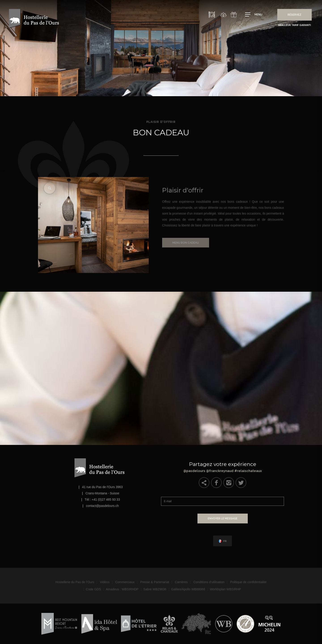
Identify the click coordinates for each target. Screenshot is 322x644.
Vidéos (105, 582)
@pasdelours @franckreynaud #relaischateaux (222, 466)
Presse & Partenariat (155, 582)
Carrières (181, 582)
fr (225, 541)
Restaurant (212, 15)
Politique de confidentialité (248, 582)
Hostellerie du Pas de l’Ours (75, 582)
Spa (223, 15)
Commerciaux (125, 582)
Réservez (294, 15)
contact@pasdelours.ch (103, 506)
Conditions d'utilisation (209, 582)
